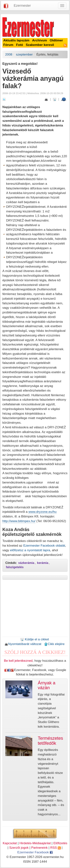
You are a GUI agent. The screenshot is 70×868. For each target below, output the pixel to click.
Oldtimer (56, 40)
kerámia (43, 563)
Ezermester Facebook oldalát (44, 545)
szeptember (24, 54)
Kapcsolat (10, 843)
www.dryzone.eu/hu (42, 512)
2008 (9, 54)
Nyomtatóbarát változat (23, 644)
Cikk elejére (54, 644)
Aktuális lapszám (16, 40)
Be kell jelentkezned (18, 661)
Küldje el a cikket (35, 639)
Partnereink (39, 848)
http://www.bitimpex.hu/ (19, 521)
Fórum (8, 45)
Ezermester (22, 6)
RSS (56, 848)
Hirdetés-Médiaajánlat (35, 843)
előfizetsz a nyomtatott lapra (30, 550)
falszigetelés (15, 567)
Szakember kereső (40, 45)
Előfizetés (60, 843)
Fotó (19, 45)
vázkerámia (26, 563)
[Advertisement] (35, 609)
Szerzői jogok (19, 848)
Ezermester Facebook (35, 852)
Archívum (40, 40)
